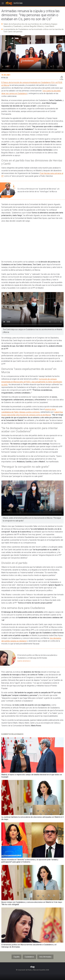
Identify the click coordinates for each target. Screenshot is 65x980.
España (17, 957)
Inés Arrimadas (45, 957)
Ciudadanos (29, 957)
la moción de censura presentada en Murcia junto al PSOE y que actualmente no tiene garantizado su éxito (32, 382)
